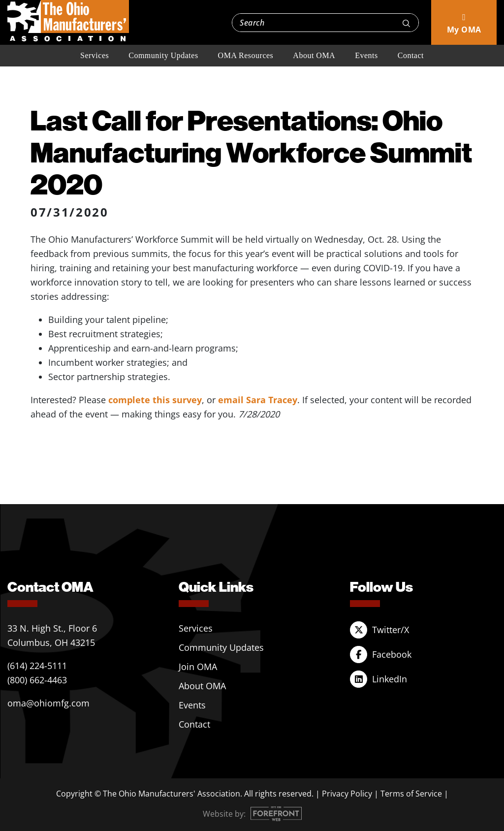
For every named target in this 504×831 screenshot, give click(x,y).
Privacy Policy (347, 794)
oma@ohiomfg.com (48, 703)
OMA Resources (246, 55)
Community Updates (163, 55)
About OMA (314, 55)
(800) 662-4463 (37, 680)
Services (94, 55)
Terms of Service (411, 794)
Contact (411, 55)
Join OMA (198, 667)
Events (366, 55)
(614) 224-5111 (37, 666)
